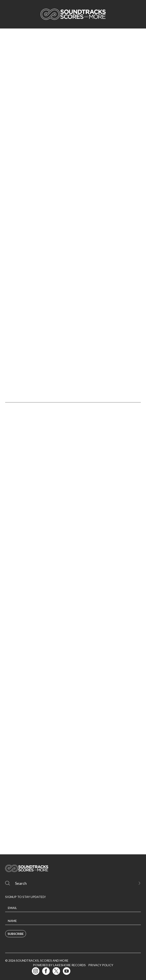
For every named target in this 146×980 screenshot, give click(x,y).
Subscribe (16, 934)
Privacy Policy (101, 965)
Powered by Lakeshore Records (59, 965)
